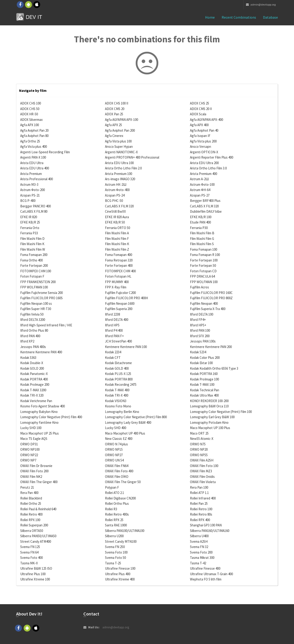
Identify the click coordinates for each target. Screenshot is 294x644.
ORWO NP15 (114, 449)
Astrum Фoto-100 (202, 184)
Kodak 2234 (113, 352)
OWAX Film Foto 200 (34, 471)
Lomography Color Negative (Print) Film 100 (221, 412)
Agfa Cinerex (114, 136)
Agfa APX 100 (30, 125)
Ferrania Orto (30, 228)
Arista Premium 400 (204, 174)
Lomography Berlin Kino (122, 412)
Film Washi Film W (33, 249)
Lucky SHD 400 (116, 428)
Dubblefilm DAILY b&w (206, 211)
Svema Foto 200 (201, 552)
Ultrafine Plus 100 (33, 574)
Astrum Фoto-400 (117, 190)
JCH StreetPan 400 (118, 341)
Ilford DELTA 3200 (33, 320)
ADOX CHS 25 (199, 103)
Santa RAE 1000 (116, 525)
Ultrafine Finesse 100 (120, 568)
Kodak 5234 (198, 352)
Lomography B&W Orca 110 (209, 406)
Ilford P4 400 (114, 330)
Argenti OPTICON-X (204, 152)
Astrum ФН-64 (200, 190)
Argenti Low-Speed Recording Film (45, 152)
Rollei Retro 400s (117, 514)
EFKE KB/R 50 (115, 222)
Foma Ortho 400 (31, 260)
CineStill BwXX (115, 211)
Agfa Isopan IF (200, 136)
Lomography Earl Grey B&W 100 (212, 417)
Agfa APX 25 (113, 125)
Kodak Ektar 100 (201, 363)
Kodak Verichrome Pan (36, 401)
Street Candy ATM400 (36, 541)
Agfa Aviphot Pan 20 (34, 130)
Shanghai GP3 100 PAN (206, 525)
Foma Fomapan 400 (119, 255)
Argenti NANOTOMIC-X (121, 152)
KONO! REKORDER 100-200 (209, 401)
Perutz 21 (27, 487)
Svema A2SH (199, 541)
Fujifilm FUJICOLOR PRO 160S (41, 298)
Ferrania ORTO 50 (117, 228)
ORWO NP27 (114, 455)
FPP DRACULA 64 (202, 276)
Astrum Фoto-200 (33, 190)
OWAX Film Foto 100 (204, 466)
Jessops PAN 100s (203, 341)
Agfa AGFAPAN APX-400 (206, 120)
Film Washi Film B (202, 233)
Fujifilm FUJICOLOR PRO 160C (211, 293)
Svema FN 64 (29, 552)
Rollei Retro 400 (31, 514)
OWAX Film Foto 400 (119, 471)
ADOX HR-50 (29, 114)
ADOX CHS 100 (31, 103)
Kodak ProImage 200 (35, 384)
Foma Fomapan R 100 (205, 255)
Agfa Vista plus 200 (203, 141)
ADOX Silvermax (31, 120)
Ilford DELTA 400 (117, 320)
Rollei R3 (111, 509)
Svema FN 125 (30, 547)
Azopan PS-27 (200, 195)
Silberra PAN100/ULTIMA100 (125, 531)
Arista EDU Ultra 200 (204, 163)
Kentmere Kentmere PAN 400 (41, 352)
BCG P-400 (28, 201)
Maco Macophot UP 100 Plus (210, 428)
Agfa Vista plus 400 (34, 146)
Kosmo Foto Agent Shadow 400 (42, 406)
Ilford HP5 (112, 325)
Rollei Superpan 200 (34, 525)
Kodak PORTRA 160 (204, 374)
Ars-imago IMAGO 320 (120, 179)
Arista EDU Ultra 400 (35, 168)
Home (210, 17)
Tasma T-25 (113, 563)
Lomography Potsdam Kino (209, 422)
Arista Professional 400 (37, 179)
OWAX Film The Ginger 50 (123, 482)
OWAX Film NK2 (31, 477)
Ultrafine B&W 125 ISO (36, 568)
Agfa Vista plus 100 (118, 141)
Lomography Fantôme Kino (39, 422)
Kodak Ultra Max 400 (204, 395)
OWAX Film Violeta (203, 482)
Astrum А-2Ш (199, 179)
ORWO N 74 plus (116, 444)
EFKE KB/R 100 (201, 217)
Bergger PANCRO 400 (35, 206)
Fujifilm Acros (199, 287)
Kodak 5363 (28, 358)
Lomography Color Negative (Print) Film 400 (51, 417)
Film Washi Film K (32, 244)
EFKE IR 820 (29, 217)
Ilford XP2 (27, 341)
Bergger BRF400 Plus (205, 201)
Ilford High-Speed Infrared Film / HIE (46, 325)
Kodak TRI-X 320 (32, 395)
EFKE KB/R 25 (30, 222)
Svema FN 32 (199, 547)
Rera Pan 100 (199, 487)
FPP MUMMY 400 (117, 282)
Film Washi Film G (202, 239)
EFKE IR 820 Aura (117, 217)
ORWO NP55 (199, 455)
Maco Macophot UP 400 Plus (125, 433)
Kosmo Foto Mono (118, 406)
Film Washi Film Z (117, 249)
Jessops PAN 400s (33, 347)
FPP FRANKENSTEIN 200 (38, 282)
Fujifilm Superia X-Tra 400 (208, 309)
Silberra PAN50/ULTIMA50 (38, 536)
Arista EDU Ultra (32, 163)
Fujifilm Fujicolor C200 (120, 293)
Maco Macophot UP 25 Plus (40, 433)
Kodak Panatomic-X (34, 374)
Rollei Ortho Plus (117, 503)
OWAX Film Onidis (202, 477)
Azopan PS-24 (115, 195)
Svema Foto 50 (115, 558)
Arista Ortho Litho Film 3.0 (208, 168)
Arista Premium (31, 174)
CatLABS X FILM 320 (119, 206)
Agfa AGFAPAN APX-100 (122, 120)
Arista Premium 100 (119, 174)
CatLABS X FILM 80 (34, 211)
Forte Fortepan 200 (34, 265)
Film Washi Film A (117, 233)
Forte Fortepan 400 (119, 265)
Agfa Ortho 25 (30, 141)
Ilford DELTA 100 (202, 314)
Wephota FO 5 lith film (206, 579)
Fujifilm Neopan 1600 (120, 303)
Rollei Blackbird (31, 498)
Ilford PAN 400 (30, 336)
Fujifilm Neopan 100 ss (36, 303)
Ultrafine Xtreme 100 (35, 579)
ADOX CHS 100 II (117, 103)
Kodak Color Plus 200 (205, 358)
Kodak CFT (113, 358)
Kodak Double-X (32, 363)
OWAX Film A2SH (202, 460)
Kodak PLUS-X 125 (118, 374)
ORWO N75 (198, 444)
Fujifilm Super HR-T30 (36, 309)
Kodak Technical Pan (205, 390)
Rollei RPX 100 (30, 520)
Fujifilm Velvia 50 (32, 314)
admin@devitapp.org (261, 4)
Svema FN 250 (115, 547)
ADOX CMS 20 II (201, 109)
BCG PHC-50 (114, 201)
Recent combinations (239, 17)
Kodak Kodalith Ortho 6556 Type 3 (214, 368)
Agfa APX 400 (199, 125)
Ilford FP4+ (198, 320)
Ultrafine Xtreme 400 (120, 579)
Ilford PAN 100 (200, 330)
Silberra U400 (199, 536)
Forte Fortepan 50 (203, 265)
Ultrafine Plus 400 (118, 574)
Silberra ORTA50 (32, 531)
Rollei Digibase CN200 (120, 498)
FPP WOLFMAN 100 (204, 282)
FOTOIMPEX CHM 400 (120, 271)
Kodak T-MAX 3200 (33, 390)
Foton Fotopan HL (118, 276)
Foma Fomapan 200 (34, 255)
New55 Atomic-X (202, 439)
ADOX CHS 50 (30, 109)
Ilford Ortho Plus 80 (34, 330)
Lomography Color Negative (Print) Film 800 (136, 417)
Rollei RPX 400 (200, 520)
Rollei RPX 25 (114, 520)
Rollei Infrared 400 (203, 498)
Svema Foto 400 (31, 558)
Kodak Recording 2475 (121, 384)
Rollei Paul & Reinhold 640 (38, 509)
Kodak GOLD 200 (32, 368)
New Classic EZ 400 (119, 439)
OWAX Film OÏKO (117, 477)
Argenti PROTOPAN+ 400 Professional (132, 157)
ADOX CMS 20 (115, 109)
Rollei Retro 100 (201, 509)
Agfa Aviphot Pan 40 (204, 130)
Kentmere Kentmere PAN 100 (126, 347)
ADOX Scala (198, 114)
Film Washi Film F (117, 239)
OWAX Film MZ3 (201, 471)
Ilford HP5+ (198, 325)
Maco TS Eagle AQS (34, 439)
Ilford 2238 (112, 314)
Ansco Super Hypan (119, 146)
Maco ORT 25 (199, 433)
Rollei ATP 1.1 (199, 493)
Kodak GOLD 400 (117, 368)
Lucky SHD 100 (31, 428)
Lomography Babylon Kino (39, 412)
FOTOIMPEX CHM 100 (36, 271)
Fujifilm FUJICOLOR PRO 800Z (211, 298)
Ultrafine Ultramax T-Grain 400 (211, 574)
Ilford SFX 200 (200, 336)
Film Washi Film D (32, 239)
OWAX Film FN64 (117, 466)
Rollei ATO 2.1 (114, 493)
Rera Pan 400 (29, 493)
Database (270, 17)
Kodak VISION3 (116, 401)
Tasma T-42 (198, 563)
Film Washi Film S (202, 244)
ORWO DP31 (29, 444)
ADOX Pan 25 (114, 114)
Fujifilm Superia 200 (119, 309)
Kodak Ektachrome (118, 363)
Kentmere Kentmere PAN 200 (211, 347)
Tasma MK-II (29, 563)
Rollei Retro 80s (201, 514)
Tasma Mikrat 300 (202, 558)
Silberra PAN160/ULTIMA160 (210, 531)
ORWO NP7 (28, 460)
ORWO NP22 (29, 455)
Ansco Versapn (201, 146)
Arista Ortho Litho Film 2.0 (123, 168)
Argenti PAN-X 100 (33, 157)
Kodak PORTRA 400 (34, 379)
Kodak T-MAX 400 (117, 390)
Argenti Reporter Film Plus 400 (212, 157)
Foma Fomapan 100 (204, 249)
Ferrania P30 (199, 228)
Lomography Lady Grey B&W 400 (128, 422)
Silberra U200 (114, 536)
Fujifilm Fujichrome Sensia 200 (41, 293)
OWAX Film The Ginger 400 (39, 482)
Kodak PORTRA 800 (119, 379)
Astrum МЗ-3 (29, 184)
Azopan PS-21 (30, 195)
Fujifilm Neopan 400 (204, 303)
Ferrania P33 (29, 233)
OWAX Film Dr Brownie (36, 466)
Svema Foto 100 (116, 552)
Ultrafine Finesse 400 (205, 568)
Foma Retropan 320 (119, 260)
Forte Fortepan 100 (204, 260)
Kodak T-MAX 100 (202, 384)
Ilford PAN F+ (114, 336)
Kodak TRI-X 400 (117, 395)
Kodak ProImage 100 (204, 379)
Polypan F (112, 487)
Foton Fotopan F (32, 276)
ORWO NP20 (199, 449)
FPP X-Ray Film (116, 287)
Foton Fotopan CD (203, 271)
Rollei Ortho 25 (31, 503)
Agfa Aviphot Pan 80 (34, 136)
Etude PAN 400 (200, 222)
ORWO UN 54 (114, 460)
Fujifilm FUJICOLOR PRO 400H (126, 298)
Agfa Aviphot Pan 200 (120, 130)
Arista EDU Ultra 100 (119, 163)
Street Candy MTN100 (121, 541)
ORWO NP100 (30, 449)
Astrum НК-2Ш (116, 184)
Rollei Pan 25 (199, 503)
